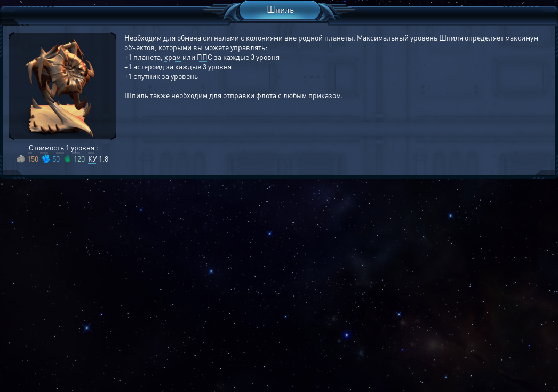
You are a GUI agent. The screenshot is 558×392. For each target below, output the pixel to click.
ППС (205, 57)
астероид (149, 66)
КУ (93, 158)
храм (173, 57)
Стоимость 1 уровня (62, 147)
